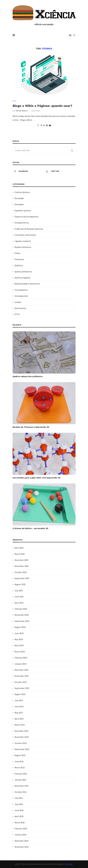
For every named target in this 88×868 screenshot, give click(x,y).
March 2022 (20, 768)
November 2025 (22, 566)
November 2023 (22, 676)
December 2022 (21, 731)
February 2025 (21, 609)
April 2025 (19, 603)
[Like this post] (38, 126)
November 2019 (22, 847)
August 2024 (20, 627)
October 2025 (21, 572)
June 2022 (19, 761)
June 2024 (19, 633)
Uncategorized (21, 296)
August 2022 (20, 755)
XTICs (17, 314)
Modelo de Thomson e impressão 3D (31, 427)
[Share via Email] (50, 126)
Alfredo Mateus (22, 111)
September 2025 (22, 578)
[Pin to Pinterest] (47, 126)
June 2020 (19, 810)
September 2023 (22, 688)
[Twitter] (60, 171)
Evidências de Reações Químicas (29, 229)
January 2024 (20, 664)
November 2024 (22, 615)
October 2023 (21, 682)
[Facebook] (28, 171)
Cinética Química (22, 192)
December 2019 (21, 841)
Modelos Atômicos (23, 247)
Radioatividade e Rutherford (27, 284)
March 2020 (20, 822)
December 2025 (21, 560)
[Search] (74, 35)
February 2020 (21, 829)
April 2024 (19, 646)
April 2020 (19, 816)
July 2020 (19, 804)
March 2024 (20, 652)
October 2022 (21, 743)
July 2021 (19, 798)
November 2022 (22, 737)
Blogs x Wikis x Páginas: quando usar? (42, 106)
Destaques (19, 204)
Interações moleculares (25, 235)
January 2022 (20, 780)
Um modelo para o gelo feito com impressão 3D (37, 478)
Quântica (19, 266)
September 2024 (22, 621)
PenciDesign (68, 864)
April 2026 (19, 548)
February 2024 (21, 658)
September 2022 (22, 749)
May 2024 (19, 639)
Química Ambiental (23, 272)
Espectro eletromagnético (27, 217)
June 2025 (19, 597)
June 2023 (19, 707)
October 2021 (21, 792)
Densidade (19, 198)
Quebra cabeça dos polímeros (28, 377)
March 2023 (20, 725)
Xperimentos (20, 308)
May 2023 (19, 713)
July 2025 (19, 591)
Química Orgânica (22, 278)
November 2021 (22, 786)
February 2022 (21, 774)
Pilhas (17, 253)
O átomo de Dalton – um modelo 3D (30, 529)
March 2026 (20, 554)
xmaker (18, 302)
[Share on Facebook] (41, 126)
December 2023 (21, 670)
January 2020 (20, 835)
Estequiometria (22, 223)
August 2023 (20, 694)
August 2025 (20, 584)
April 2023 (19, 719)
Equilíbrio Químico (23, 211)
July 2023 (19, 700)
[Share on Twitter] (44, 126)
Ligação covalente (23, 241)
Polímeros (19, 259)
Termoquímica (21, 290)
